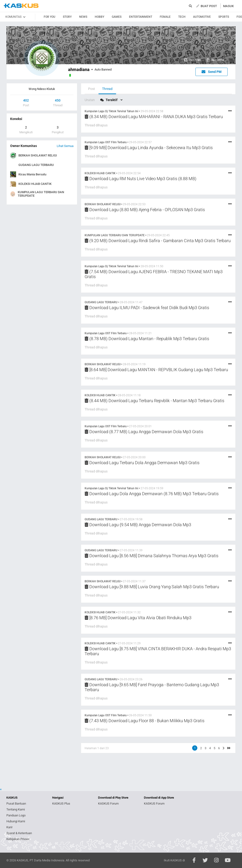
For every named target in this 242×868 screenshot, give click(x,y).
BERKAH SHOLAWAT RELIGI (38, 155)
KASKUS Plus (61, 803)
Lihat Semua (65, 146)
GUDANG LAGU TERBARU (36, 165)
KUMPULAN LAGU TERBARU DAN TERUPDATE (41, 194)
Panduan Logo (16, 815)
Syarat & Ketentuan (19, 833)
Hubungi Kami (16, 821)
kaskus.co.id (21, 6)
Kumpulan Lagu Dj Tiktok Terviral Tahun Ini (111, 111)
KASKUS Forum (108, 803)
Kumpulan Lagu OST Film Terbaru (106, 142)
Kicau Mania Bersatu (32, 174)
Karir (9, 827)
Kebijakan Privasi (18, 839)
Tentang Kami (16, 809)
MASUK (228, 6)
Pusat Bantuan (16, 803)
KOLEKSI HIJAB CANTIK (35, 184)
